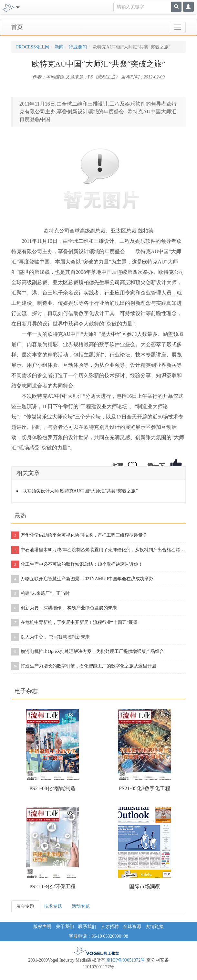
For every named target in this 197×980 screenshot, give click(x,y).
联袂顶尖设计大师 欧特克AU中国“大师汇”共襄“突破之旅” (80, 491)
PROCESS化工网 (33, 47)
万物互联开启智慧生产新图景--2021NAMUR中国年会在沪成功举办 (82, 579)
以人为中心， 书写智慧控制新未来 (51, 637)
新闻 (59, 47)
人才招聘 (110, 927)
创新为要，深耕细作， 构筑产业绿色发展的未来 (64, 608)
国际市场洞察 (145, 887)
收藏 (117, 466)
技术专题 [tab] (53, 906)
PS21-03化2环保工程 (52, 887)
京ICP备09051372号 (126, 960)
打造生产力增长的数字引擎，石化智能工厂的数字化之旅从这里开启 (84, 666)
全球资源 (132, 927)
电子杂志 (26, 691)
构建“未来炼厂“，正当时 (41, 593)
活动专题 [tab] (81, 906)
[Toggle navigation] (17, 7)
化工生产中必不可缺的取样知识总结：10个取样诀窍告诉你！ (77, 564)
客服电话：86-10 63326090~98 (98, 936)
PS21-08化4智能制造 (52, 788)
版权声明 (42, 927)
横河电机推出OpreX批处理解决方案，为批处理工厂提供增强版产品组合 (88, 652)
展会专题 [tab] (25, 906)
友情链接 (155, 927)
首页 (17, 27)
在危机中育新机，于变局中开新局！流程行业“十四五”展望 (74, 623)
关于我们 (65, 927)
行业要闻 (78, 47)
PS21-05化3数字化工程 (145, 788)
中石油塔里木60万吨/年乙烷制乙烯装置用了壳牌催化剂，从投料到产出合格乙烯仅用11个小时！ (98, 550)
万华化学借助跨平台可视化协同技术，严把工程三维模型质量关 (79, 535)
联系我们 (87, 927)
